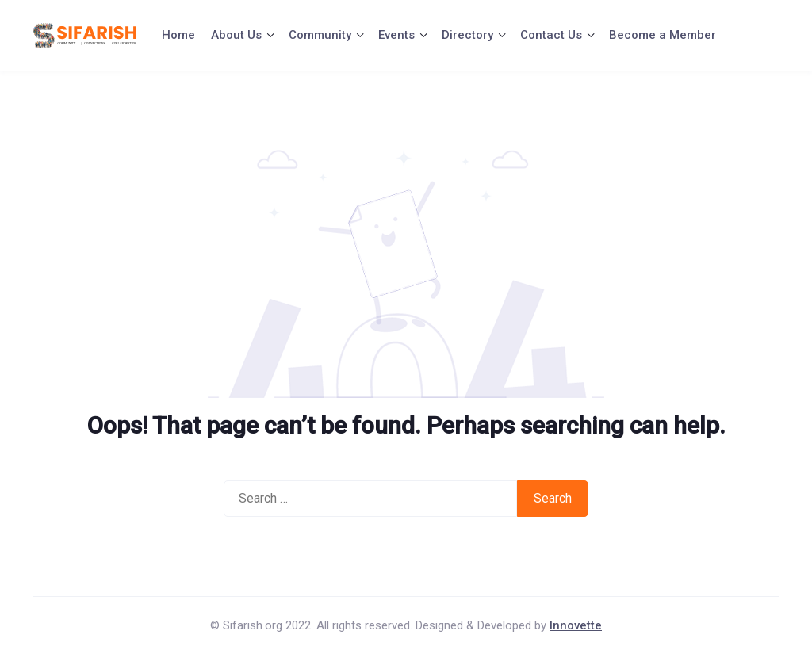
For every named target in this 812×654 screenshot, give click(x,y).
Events (396, 35)
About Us (236, 35)
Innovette (576, 625)
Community (320, 35)
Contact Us (551, 35)
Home (178, 35)
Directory (467, 35)
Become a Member (663, 35)
